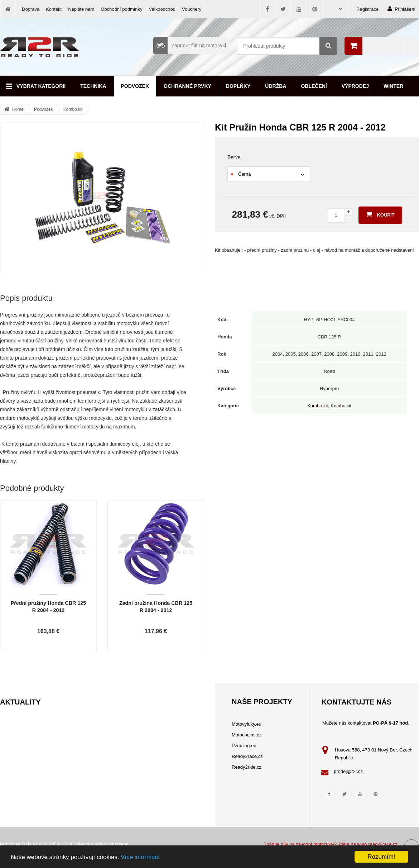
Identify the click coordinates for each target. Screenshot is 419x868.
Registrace (367, 9)
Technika (93, 86)
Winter (393, 86)
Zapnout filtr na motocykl (190, 46)
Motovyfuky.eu (247, 724)
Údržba (276, 86)
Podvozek (135, 86)
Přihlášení (401, 9)
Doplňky (238, 86)
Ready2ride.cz (247, 767)
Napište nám (81, 9)
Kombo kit (73, 109)
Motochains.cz (247, 735)
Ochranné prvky (187, 86)
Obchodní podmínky (121, 9)
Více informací (140, 857)
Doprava (31, 9)
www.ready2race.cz (377, 844)
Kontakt (54, 9)
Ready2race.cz (247, 756)
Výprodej (355, 86)
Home (18, 109)
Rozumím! (381, 857)
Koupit (380, 214)
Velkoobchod (162, 9)
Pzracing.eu (244, 746)
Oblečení (314, 86)
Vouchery (192, 9)
